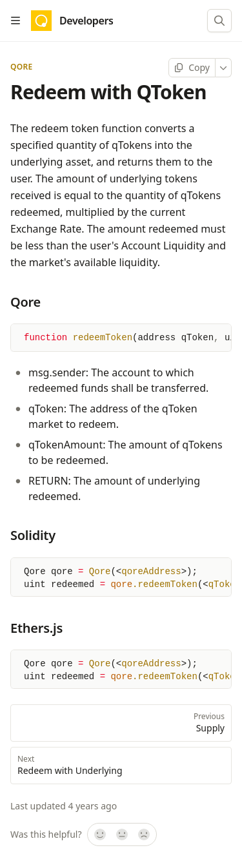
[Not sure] (122, 836)
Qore (22, 67)
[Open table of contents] (15, 21)
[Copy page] (192, 68)
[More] (224, 68)
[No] (145, 836)
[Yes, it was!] (99, 836)
